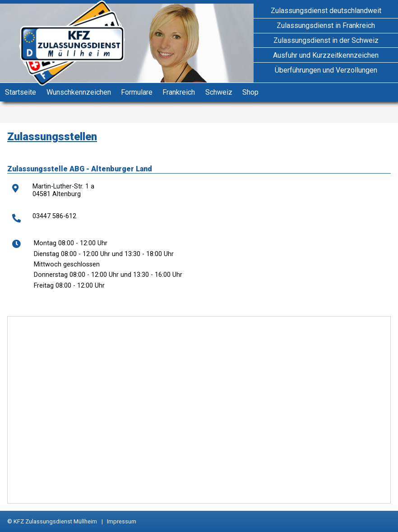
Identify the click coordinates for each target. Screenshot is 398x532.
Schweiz (219, 92)
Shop (250, 92)
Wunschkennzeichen (79, 92)
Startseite (21, 92)
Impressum (122, 521)
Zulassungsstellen (52, 137)
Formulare (137, 92)
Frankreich (179, 92)
